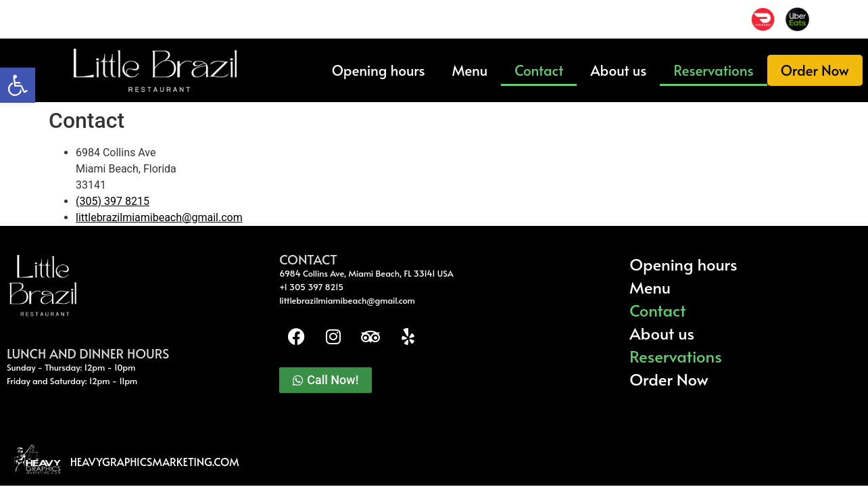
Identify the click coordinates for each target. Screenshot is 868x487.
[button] (18, 85)
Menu (470, 70)
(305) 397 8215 (113, 201)
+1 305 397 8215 (311, 287)
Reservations (713, 70)
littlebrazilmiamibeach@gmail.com (159, 217)
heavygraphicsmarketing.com (155, 461)
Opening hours (379, 70)
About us (618, 70)
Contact (539, 70)
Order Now (815, 70)
